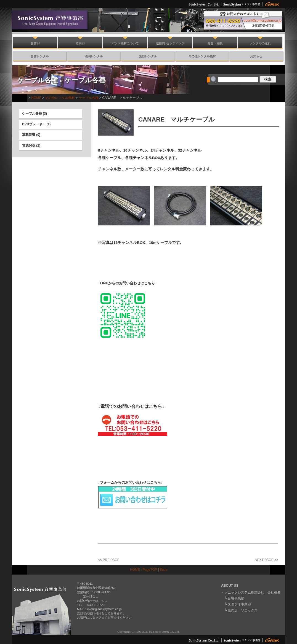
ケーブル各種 (38, 80)
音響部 (35, 43)
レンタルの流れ (260, 43)
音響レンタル (40, 56)
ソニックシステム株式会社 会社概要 (253, 592)
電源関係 (29, 145)
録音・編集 (215, 43)
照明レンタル (94, 56)
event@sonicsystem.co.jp (104, 609)
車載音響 (29, 135)
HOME (36, 98)
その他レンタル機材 (202, 56)
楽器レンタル (148, 56)
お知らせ (256, 56)
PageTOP (150, 570)
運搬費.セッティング (170, 43)
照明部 (80, 43)
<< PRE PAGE (109, 560)
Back (164, 570)
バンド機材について (125, 43)
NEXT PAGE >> (266, 560)
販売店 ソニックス (243, 610)
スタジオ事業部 (239, 604)
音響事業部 (236, 598)
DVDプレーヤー (34, 124)
